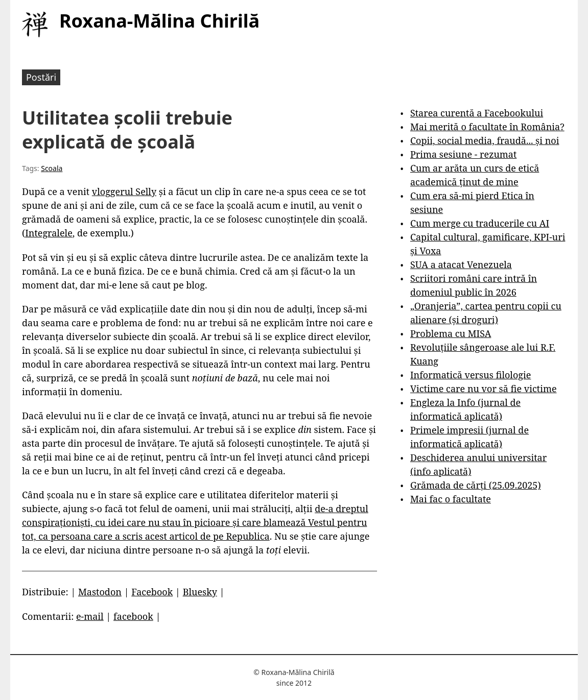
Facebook (152, 592)
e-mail (90, 616)
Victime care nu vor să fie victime (484, 389)
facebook (133, 616)
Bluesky (200, 592)
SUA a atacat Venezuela (461, 264)
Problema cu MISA (451, 333)
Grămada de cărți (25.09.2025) (476, 485)
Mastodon (100, 592)
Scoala (52, 168)
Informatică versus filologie (471, 375)
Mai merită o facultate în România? (487, 127)
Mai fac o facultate (451, 499)
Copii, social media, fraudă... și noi (485, 140)
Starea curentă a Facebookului (477, 113)
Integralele (49, 233)
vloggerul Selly (124, 191)
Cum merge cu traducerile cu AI (480, 223)
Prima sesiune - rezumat (463, 154)
